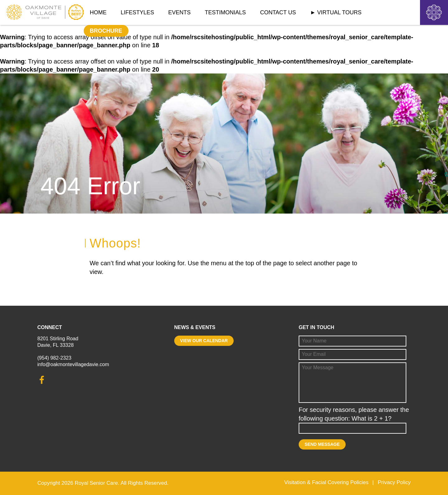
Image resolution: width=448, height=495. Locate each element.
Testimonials (225, 12)
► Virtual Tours (336, 12)
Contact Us (278, 12)
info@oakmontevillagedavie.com (73, 364)
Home (98, 12)
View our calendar (204, 341)
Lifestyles (137, 12)
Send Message (322, 444)
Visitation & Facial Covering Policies (326, 482)
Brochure (106, 31)
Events (180, 12)
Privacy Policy (394, 482)
